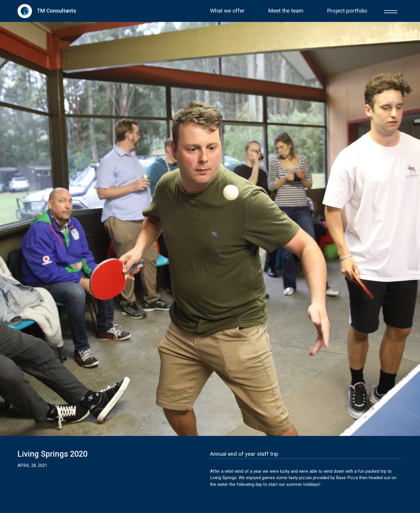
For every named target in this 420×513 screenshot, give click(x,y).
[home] (47, 11)
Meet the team (286, 11)
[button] (391, 11)
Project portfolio (347, 11)
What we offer (227, 11)
